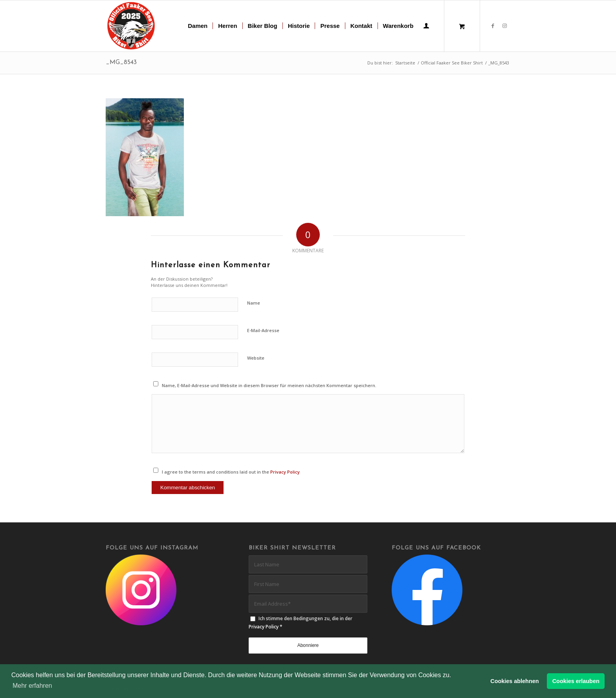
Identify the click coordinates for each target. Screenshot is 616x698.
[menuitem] (198, 26)
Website (256, 358)
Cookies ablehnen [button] (514, 681)
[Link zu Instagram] (504, 26)
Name (254, 303)
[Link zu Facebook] (493, 26)
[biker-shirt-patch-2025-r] (131, 26)
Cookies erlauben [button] (576, 681)
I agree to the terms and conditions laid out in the (231, 472)
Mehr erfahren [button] (32, 686)
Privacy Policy (285, 472)
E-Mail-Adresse (263, 330)
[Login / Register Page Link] (426, 27)
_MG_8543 (121, 62)
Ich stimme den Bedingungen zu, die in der (301, 623)
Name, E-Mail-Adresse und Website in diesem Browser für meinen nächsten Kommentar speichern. (269, 385)
